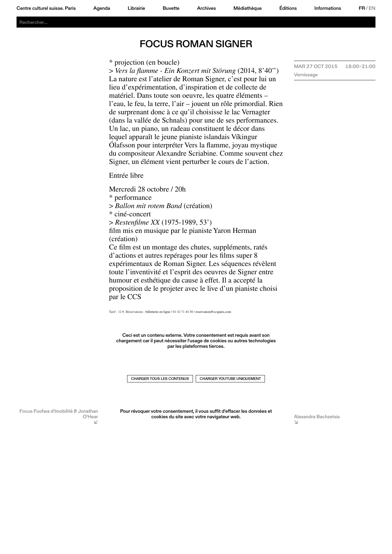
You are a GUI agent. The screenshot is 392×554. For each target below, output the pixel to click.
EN (372, 8)
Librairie (136, 8)
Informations (328, 8)
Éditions (288, 8)
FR (362, 8)
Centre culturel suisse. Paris (46, 8)
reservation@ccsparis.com (213, 312)
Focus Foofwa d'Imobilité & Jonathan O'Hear (59, 414)
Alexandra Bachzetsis (317, 417)
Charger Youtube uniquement (230, 379)
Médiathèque (247, 8)
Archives (206, 8)
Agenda (102, 8)
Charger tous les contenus (160, 379)
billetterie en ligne (158, 312)
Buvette (171, 8)
